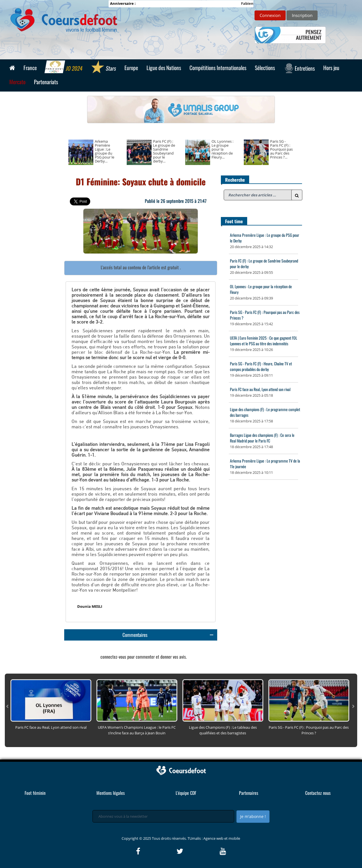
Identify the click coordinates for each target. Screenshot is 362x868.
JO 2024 (64, 68)
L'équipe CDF (186, 793)
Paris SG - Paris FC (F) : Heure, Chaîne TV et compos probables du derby (261, 366)
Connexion (270, 15)
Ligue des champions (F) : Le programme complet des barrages (265, 412)
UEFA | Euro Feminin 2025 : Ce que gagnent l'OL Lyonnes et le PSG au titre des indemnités (264, 341)
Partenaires (249, 793)
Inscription (302, 15)
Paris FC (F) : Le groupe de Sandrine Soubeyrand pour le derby (264, 263)
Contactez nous (318, 793)
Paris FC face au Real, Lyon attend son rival (260, 389)
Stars (103, 68)
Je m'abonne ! (253, 816)
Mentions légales (111, 793)
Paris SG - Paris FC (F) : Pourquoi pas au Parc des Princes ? (265, 315)
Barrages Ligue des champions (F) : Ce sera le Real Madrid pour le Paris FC (262, 438)
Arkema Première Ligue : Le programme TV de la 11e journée (265, 464)
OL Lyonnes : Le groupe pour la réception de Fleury (261, 289)
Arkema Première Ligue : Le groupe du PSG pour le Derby (265, 238)
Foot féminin (35, 793)
